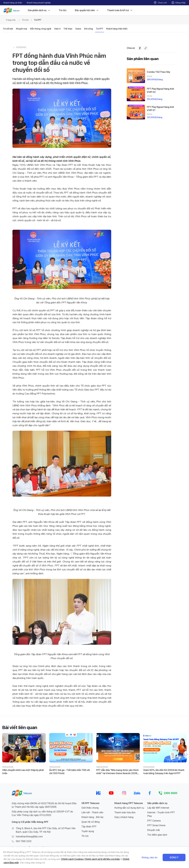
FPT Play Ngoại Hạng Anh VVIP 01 (160, 109)
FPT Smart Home (156, 825)
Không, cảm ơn (150, 858)
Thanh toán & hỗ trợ (120, 10)
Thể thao (68, 29)
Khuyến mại (21, 29)
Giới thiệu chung (90, 808)
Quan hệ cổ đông (91, 822)
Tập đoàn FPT (89, 827)
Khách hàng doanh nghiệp (39, 3)
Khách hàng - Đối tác (93, 817)
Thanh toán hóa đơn (125, 812)
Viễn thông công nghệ (41, 29)
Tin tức (63, 10)
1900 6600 (170, 793)
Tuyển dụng (88, 831)
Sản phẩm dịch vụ (39, 10)
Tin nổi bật (8, 29)
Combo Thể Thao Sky (158, 72)
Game (78, 29)
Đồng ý (174, 858)
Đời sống (88, 29)
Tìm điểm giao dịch (157, 835)
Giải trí (57, 29)
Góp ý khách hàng (124, 817)
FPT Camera (154, 821)
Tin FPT (38, 20)
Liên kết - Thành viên (92, 812)
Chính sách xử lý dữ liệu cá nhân (102, 859)
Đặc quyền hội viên (87, 10)
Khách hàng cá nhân (13, 3)
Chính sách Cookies (72, 859)
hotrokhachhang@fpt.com (29, 837)
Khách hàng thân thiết (117, 29)
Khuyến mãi (153, 830)
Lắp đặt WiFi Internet (158, 808)
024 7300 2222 (24, 841)
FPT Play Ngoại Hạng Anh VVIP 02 (160, 90)
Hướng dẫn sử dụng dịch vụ (129, 808)
